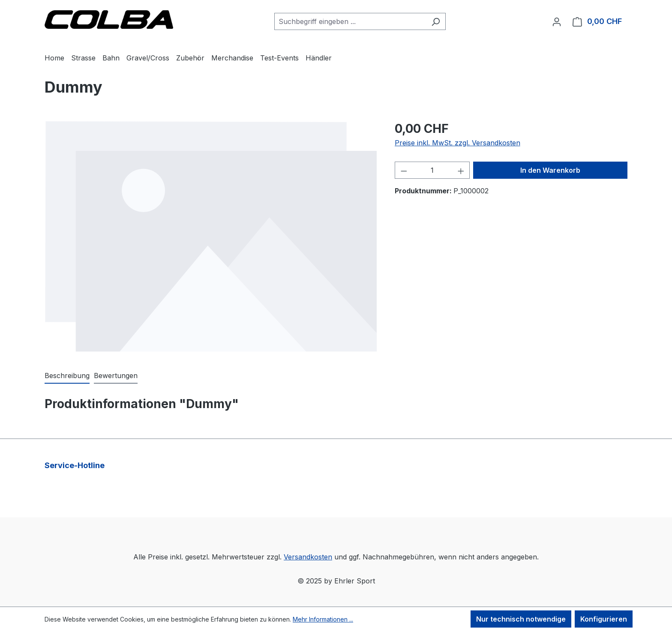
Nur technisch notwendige (521, 619)
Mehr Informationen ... (323, 619)
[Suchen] (436, 21)
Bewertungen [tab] (116, 376)
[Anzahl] (432, 170)
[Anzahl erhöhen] (461, 170)
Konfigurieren (604, 619)
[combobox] (350, 21)
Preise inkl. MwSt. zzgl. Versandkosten (457, 143)
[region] (211, 236)
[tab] (67, 376)
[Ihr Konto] (557, 21)
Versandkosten (308, 557)
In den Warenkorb (550, 170)
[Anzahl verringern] (404, 170)
